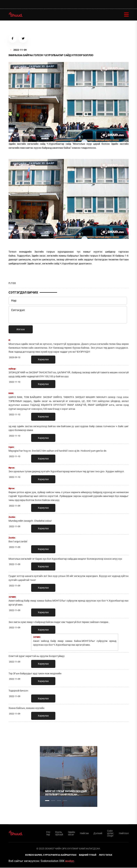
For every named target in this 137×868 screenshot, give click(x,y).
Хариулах (43, 360)
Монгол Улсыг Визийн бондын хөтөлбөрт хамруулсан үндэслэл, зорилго (66, 793)
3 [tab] (59, 801)
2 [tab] (53, 801)
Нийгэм (84, 834)
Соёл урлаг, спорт (111, 834)
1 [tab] (47, 732)
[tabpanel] (69, 777)
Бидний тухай (88, 855)
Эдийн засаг (71, 834)
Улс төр (48, 834)
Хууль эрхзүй (59, 834)
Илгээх (21, 330)
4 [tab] (65, 801)
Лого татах (105, 855)
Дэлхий (98, 834)
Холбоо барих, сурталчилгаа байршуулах (51, 855)
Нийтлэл (124, 834)
